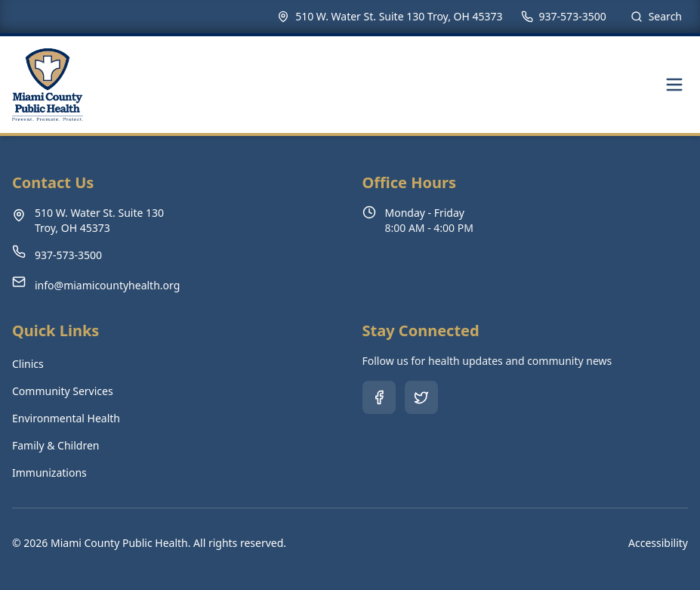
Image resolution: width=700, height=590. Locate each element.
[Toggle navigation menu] (674, 85)
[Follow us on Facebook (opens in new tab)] (379, 397)
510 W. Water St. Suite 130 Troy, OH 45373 (399, 16)
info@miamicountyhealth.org (107, 285)
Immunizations (49, 473)
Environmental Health (66, 418)
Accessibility (658, 543)
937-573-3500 (573, 16)
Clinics (28, 364)
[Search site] (656, 17)
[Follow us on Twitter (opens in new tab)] (421, 397)
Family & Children (56, 445)
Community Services (63, 391)
